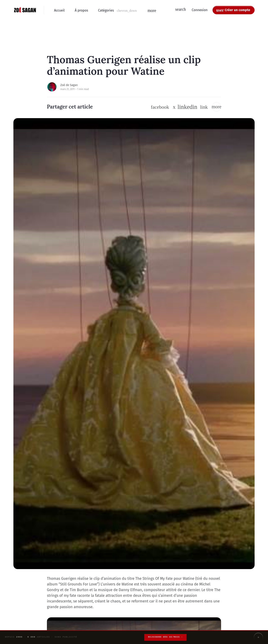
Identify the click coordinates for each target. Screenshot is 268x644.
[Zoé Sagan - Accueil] (25, 10)
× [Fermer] (258, 637)
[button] (118, 10)
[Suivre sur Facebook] (160, 107)
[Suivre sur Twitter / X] (174, 107)
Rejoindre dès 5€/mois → (165, 637)
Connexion (200, 10)
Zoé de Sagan (69, 85)
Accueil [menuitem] (59, 10)
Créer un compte (237, 10)
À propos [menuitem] (81, 10)
